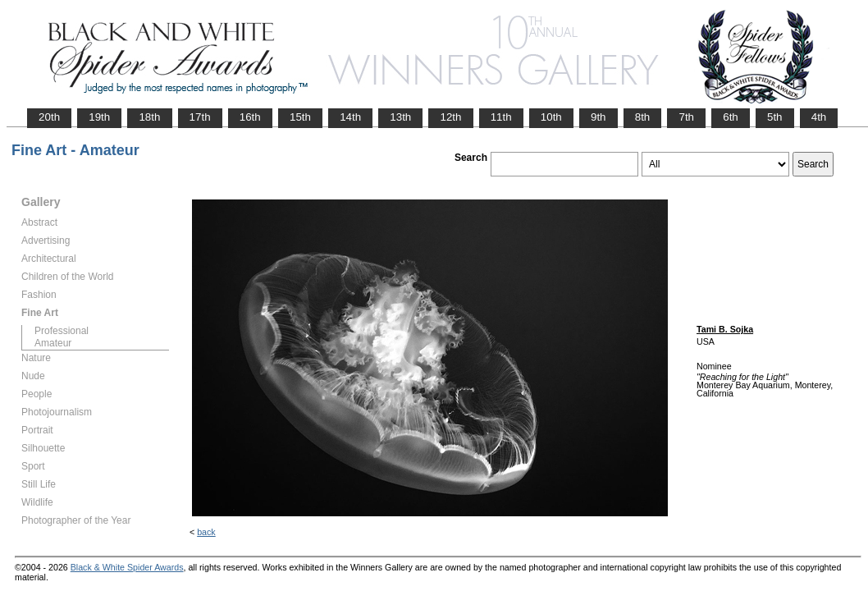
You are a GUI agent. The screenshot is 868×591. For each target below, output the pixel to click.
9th (598, 117)
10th (551, 117)
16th (250, 117)
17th (200, 117)
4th (819, 117)
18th (149, 117)
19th (99, 117)
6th (731, 117)
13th (400, 117)
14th (350, 117)
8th (643, 117)
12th (450, 117)
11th (501, 117)
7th (686, 117)
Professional (62, 331)
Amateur (53, 343)
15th (300, 117)
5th (775, 117)
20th (49, 117)
